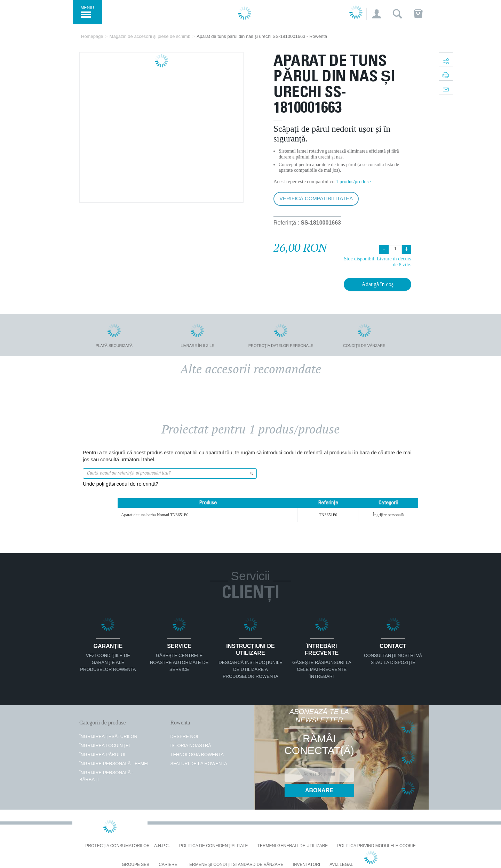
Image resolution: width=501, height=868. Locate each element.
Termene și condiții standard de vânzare (235, 865)
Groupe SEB (136, 865)
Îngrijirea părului (102, 755)
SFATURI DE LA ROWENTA (198, 764)
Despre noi (184, 736)
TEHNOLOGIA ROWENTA (197, 755)
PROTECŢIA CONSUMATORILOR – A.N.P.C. (128, 846)
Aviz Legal (341, 865)
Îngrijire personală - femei (114, 764)
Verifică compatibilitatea (316, 198)
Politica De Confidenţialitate (214, 846)
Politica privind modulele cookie (376, 846)
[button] (377, 14)
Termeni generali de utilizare (293, 846)
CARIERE (168, 865)
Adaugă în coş (377, 284)
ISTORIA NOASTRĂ (191, 745)
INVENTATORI (307, 865)
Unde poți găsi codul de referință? (121, 484)
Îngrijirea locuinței (105, 745)
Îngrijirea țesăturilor (108, 736)
